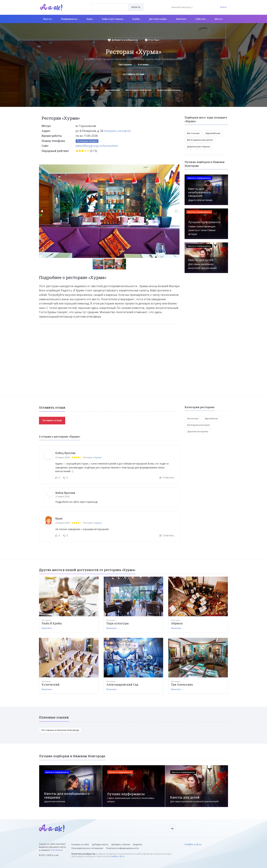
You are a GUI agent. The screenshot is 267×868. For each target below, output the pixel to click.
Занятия (182, 19)
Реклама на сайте (80, 844)
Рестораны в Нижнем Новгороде (60, 730)
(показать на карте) (117, 131)
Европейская (112, 90)
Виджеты (138, 844)
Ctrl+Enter (56, 850)
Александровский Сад (122, 684)
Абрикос (177, 623)
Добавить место (100, 844)
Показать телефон (87, 141)
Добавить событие (121, 844)
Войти (223, 7)
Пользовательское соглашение (87, 848)
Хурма (98, 457)
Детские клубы (159, 19)
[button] (176, 167)
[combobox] (110, 7)
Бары (91, 19)
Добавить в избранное (123, 40)
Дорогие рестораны (169, 90)
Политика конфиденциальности (122, 848)
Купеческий (51, 684)
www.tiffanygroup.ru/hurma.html (97, 146)
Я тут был (152, 40)
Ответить (167, 478)
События (201, 19)
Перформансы (70, 19)
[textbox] (110, 5)
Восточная (93, 90)
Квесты (48, 19)
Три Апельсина (182, 684)
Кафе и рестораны (113, 19)
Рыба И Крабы (52, 623)
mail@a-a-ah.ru (117, 856)
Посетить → (48, 628)
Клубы (137, 19)
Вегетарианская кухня (139, 90)
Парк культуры (118, 623)
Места (219, 19)
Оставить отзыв (133, 74)
